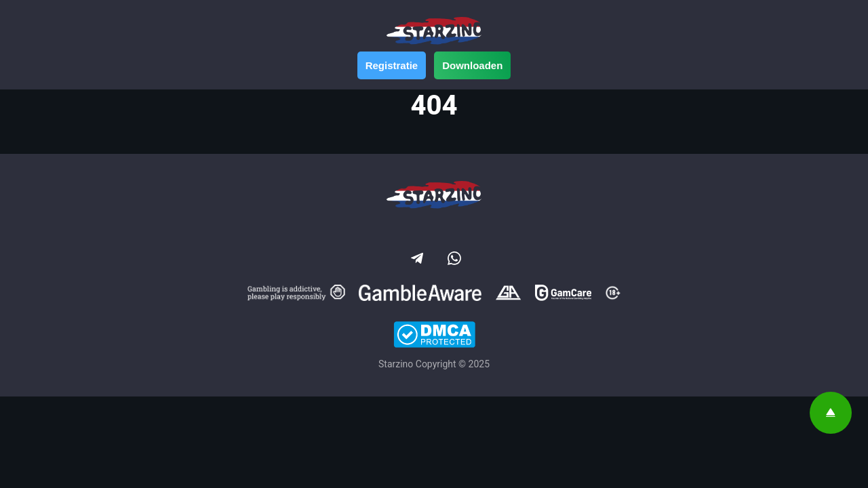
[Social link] (416, 257)
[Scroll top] (831, 413)
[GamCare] (563, 295)
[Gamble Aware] (420, 295)
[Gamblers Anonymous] (508, 295)
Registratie (392, 65)
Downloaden (472, 65)
